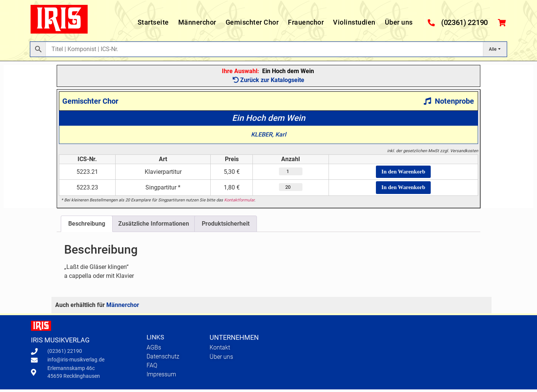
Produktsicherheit (226, 226)
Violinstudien (354, 22)
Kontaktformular (239, 203)
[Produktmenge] (285, 172)
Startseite (153, 22)
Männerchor (197, 22)
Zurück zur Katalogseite (268, 80)
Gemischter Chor (252, 22)
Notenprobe (449, 101)
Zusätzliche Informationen (154, 226)
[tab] (87, 226)
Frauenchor (306, 22)
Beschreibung (87, 226)
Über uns (399, 22)
